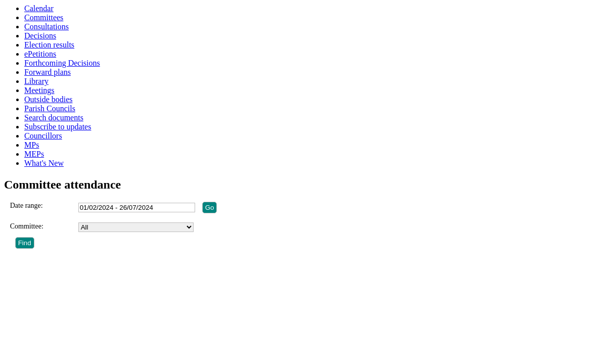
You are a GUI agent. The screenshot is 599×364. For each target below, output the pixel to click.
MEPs (34, 154)
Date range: (27, 206)
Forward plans (48, 72)
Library (36, 81)
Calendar (39, 8)
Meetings (39, 90)
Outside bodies (49, 99)
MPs (32, 145)
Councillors (43, 136)
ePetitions (40, 54)
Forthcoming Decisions (62, 63)
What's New (44, 163)
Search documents (54, 118)
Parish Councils (50, 108)
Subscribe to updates (58, 127)
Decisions (40, 36)
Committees (44, 17)
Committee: (27, 226)
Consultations (47, 27)
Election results (49, 45)
